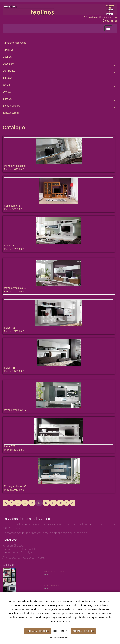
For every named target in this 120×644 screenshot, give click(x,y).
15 (39, 503)
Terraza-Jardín (11, 113)
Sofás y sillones (60, 107)
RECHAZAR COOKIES (38, 631)
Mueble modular (51, 585)
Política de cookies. (60, 638)
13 (25, 503)
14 (32, 503)
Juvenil (60, 86)
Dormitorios (60, 72)
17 (53, 503)
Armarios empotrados (14, 43)
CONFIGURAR (61, 631)
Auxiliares (8, 50)
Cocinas (7, 57)
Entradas (8, 78)
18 (60, 503)
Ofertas (7, 92)
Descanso (60, 65)
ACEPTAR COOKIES (83, 631)
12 (18, 503)
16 (46, 503)
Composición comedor (54, 572)
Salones (60, 100)
